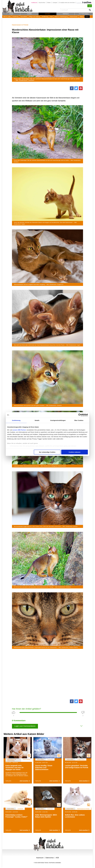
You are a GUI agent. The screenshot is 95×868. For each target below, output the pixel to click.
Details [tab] (37, 420)
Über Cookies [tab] (79, 420)
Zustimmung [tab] (16, 420)
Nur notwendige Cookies (47, 452)
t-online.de (34, 3)
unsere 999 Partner (19, 430)
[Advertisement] (47, 674)
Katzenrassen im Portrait (20, 25)
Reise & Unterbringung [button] (61, 17)
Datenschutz (50, 858)
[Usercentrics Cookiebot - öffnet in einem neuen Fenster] (80, 415)
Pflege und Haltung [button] (34, 17)
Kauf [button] (51, 17)
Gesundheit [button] (24, 17)
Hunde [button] (29, 14)
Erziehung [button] (15, 17)
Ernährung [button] (45, 17)
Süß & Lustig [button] (7, 17)
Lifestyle (55, 3)
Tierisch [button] (66, 14)
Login (90, 6)
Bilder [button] (87, 17)
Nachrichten (42, 3)
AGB (57, 858)
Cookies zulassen (75, 452)
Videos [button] (82, 17)
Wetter (49, 3)
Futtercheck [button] (84, 14)
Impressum (40, 858)
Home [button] (11, 14)
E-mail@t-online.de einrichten (67, 3)
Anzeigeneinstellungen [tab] (58, 420)
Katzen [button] (47, 14)
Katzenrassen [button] (74, 17)
